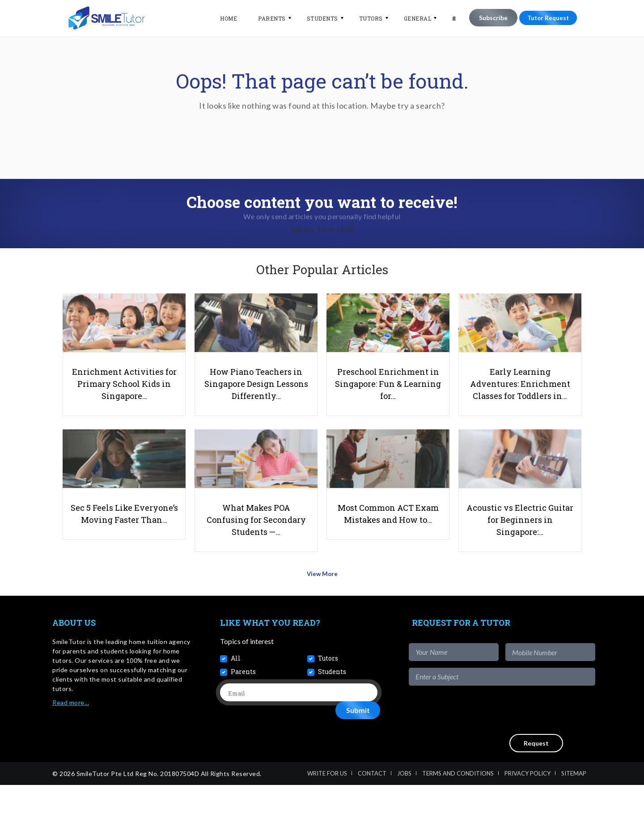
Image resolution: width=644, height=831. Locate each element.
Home (223, 18)
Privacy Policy (527, 819)
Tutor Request (545, 18)
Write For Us (327, 819)
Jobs (404, 819)
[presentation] (527, 756)
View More (322, 623)
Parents (267, 18)
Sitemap (574, 819)
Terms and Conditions (458, 819)
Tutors (365, 18)
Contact (372, 819)
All (236, 704)
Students (317, 18)
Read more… (71, 748)
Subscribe (487, 18)
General (412, 18)
